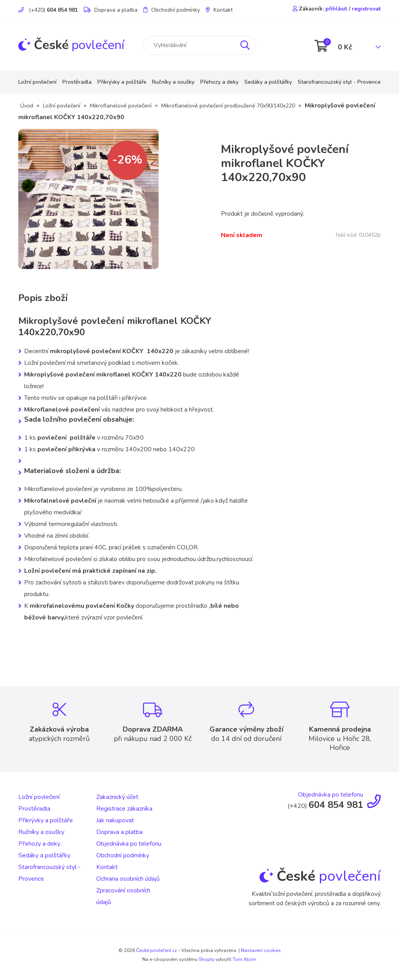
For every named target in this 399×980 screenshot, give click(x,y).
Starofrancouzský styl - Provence (339, 82)
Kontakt (219, 10)
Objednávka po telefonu (129, 844)
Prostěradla (77, 82)
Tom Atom (244, 959)
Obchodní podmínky (172, 10)
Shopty (207, 959)
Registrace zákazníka (124, 809)
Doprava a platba (111, 10)
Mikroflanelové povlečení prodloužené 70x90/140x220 (228, 106)
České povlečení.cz (156, 950)
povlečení (71, 45)
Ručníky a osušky (173, 82)
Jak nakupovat (115, 820)
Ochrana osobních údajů (128, 879)
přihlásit (336, 9)
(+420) (48, 10)
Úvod (27, 106)
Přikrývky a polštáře (122, 82)
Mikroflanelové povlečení (121, 106)
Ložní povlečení (37, 82)
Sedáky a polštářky (268, 82)
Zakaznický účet (117, 797)
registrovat (366, 9)
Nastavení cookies (261, 950)
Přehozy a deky (219, 82)
